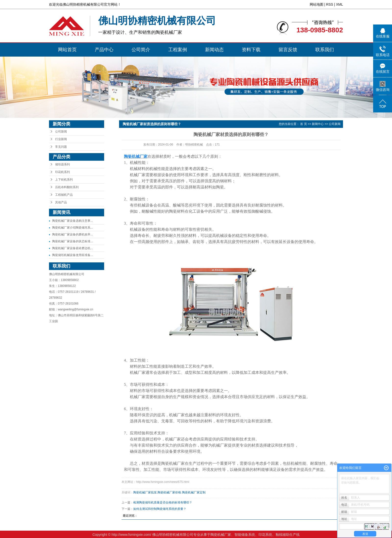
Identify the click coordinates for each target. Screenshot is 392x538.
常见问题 (61, 147)
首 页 (303, 124)
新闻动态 (214, 50)
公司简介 (141, 50)
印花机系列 (62, 172)
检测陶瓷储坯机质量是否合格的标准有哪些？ (163, 502)
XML (339, 4)
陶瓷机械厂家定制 (194, 492)
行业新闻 (61, 139)
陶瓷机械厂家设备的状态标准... (73, 241)
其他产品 (61, 202)
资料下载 (251, 50)
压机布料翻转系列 (67, 187)
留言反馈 (288, 50)
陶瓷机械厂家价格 (169, 492)
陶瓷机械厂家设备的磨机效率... (73, 234)
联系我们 (325, 50)
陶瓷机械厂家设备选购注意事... (73, 221)
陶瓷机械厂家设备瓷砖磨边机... (73, 248)
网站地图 (317, 4)
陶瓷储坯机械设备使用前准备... (73, 255)
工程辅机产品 (64, 195)
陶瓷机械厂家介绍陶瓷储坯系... (73, 228)
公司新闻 (61, 132)
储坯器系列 (62, 164)
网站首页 (67, 50)
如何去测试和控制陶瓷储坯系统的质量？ (160, 509)
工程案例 (178, 50)
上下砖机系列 (64, 180)
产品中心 (104, 50)
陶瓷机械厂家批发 (145, 492)
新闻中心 (318, 124)
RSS (330, 4)
